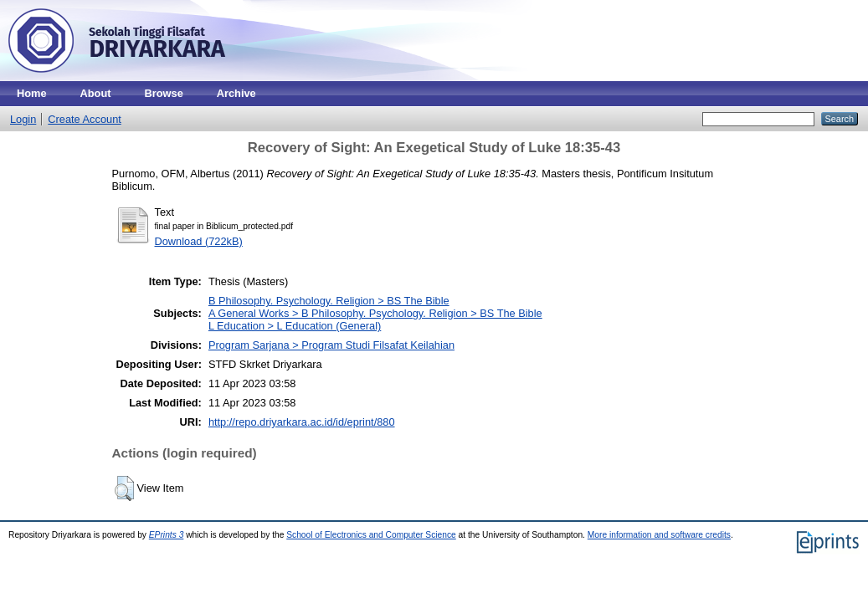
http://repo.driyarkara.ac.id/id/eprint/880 (302, 422)
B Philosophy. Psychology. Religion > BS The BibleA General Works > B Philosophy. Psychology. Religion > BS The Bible (375, 307)
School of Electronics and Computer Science (371, 535)
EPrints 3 (167, 535)
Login (23, 119)
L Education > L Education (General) (295, 326)
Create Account (85, 119)
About (96, 93)
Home (32, 93)
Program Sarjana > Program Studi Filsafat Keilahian (331, 345)
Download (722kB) (199, 241)
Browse (164, 93)
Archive (236, 93)
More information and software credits (659, 535)
